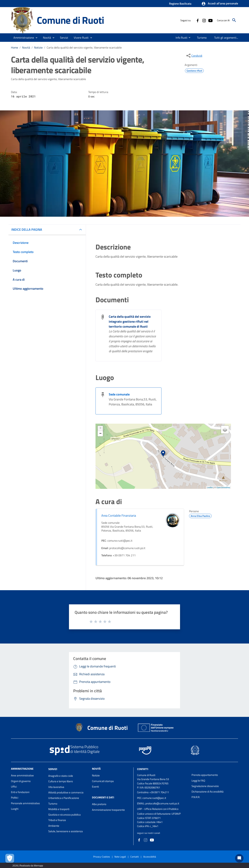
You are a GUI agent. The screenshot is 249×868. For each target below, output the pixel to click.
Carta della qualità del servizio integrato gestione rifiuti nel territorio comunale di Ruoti (130, 321)
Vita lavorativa (56, 787)
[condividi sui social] (194, 56)
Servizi (53, 769)
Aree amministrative (22, 775)
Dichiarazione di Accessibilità (208, 792)
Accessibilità (150, 857)
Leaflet (210, 487)
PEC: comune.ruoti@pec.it (152, 798)
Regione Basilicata (180, 4)
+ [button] (100, 428)
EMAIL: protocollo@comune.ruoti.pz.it (158, 803)
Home (15, 47)
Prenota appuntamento (205, 775)
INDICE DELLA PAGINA (27, 230)
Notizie (38, 47)
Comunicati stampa (103, 781)
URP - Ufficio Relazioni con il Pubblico (158, 809)
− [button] (100, 434)
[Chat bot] (239, 858)
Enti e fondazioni (20, 792)
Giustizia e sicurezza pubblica (64, 815)
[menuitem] (180, 38)
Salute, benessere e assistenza (66, 831)
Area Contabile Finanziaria (119, 516)
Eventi (95, 787)
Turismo (53, 804)
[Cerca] (234, 20)
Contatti (143, 769)
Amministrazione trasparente (108, 810)
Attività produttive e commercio (66, 792)
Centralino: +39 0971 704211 (153, 792)
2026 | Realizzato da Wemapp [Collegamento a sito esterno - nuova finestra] (28, 865)
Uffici (14, 787)
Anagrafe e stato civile (61, 776)
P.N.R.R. (196, 797)
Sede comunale (119, 394)
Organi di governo (21, 781)
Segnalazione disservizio (205, 786)
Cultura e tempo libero (61, 781)
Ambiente (54, 826)
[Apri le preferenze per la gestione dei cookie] (10, 858)
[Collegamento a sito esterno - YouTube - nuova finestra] (210, 20)
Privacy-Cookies (102, 857)
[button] (220, 4)
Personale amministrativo (25, 803)
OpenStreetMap (223, 487)
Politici (15, 798)
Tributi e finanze (57, 820)
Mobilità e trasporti (59, 809)
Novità (26, 47)
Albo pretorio (99, 804)
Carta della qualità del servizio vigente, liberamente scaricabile (84, 47)
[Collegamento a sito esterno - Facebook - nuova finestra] (198, 20)
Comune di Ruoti (70, 20)
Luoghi (15, 809)
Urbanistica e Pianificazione (64, 798)
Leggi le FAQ (198, 781)
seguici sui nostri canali (149, 833)
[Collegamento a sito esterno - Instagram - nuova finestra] (204, 20)
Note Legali (120, 857)
